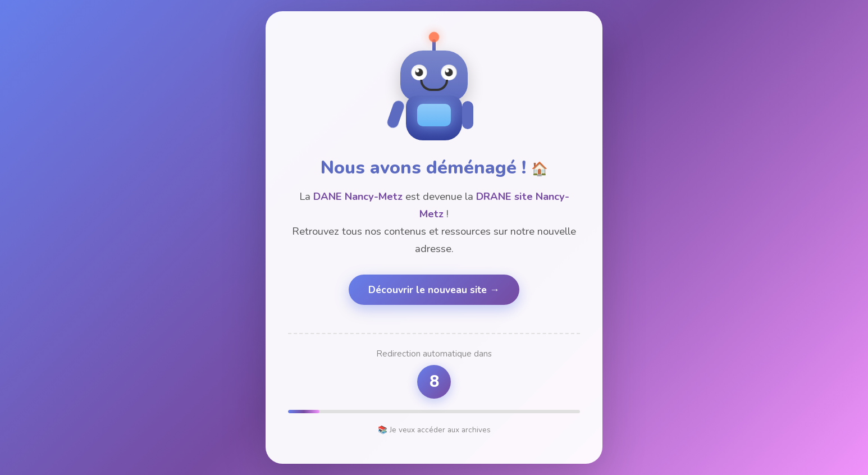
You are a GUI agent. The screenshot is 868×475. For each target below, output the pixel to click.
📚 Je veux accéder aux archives (434, 430)
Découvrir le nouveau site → (434, 290)
